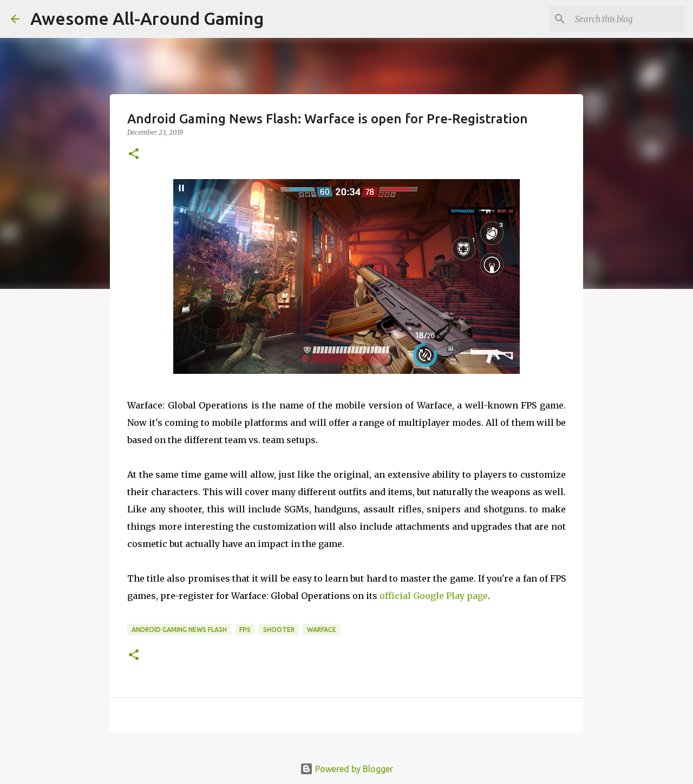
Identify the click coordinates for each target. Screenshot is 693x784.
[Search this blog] (627, 19)
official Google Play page (434, 596)
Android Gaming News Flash (179, 630)
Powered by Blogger (346, 769)
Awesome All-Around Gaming (147, 18)
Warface (322, 630)
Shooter (279, 630)
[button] (134, 154)
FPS (245, 630)
